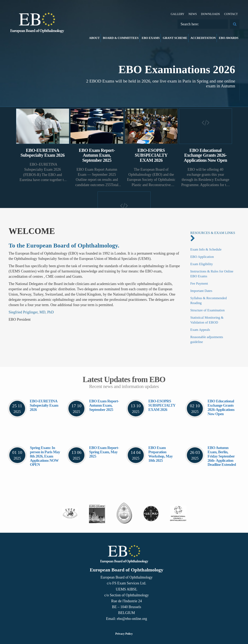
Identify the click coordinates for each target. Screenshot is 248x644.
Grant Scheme (175, 38)
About (94, 38)
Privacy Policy (124, 634)
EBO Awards (229, 38)
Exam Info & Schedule (206, 249)
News (193, 14)
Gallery (177, 14)
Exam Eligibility (202, 264)
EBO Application (202, 257)
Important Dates (201, 291)
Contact (231, 14)
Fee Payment (199, 283)
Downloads (211, 14)
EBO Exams (151, 38)
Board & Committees (121, 38)
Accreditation (203, 38)
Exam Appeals (200, 330)
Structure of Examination (208, 310)
